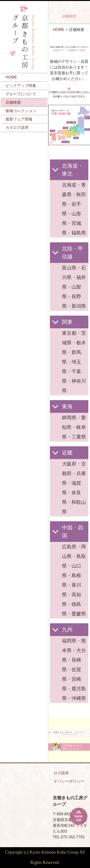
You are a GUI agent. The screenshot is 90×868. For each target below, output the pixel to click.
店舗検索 (13, 102)
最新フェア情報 (19, 119)
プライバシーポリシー (65, 781)
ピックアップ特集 (21, 86)
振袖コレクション (21, 111)
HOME (11, 77)
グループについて (21, 94)
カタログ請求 (17, 128)
